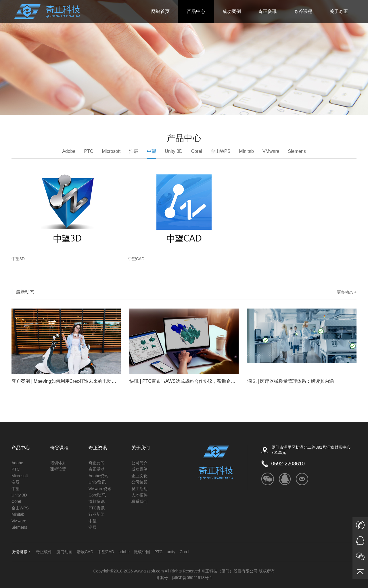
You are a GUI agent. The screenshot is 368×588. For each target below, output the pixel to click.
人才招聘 (139, 495)
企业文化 (139, 476)
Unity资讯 (97, 482)
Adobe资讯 (98, 476)
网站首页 (160, 11)
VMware (271, 151)
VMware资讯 (100, 489)
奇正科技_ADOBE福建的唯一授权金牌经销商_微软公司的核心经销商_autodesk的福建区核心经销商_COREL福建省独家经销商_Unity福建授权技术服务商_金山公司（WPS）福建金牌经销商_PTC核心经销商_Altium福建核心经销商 (48, 12)
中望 (152, 154)
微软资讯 (97, 501)
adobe (124, 552)
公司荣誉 (139, 482)
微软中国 (142, 552)
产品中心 (196, 11)
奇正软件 (44, 552)
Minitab (246, 151)
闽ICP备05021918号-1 (192, 578)
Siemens (297, 151)
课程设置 (58, 469)
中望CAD (106, 552)
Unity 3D (174, 151)
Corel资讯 (97, 495)
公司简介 (139, 463)
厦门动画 (64, 552)
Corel (197, 151)
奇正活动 (97, 469)
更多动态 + (347, 292)
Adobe (69, 151)
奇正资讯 (267, 11)
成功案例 (232, 11)
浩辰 (134, 151)
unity (171, 552)
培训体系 (58, 463)
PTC (89, 151)
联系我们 (139, 501)
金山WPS (221, 151)
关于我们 (141, 448)
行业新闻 (97, 514)
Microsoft (111, 151)
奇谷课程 (303, 11)
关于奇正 (339, 11)
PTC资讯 (97, 508)
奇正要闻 (97, 463)
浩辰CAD (85, 552)
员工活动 (139, 489)
